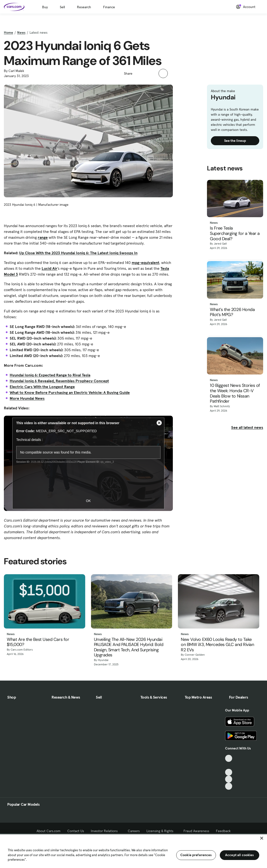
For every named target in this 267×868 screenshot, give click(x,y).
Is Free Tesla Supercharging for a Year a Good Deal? (235, 234)
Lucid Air (50, 268)
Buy (45, 7)
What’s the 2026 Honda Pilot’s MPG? (232, 312)
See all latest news (247, 427)
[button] (139, 73)
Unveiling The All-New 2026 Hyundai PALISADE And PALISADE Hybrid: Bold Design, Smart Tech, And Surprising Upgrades (129, 647)
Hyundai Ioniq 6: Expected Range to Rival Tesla (50, 375)
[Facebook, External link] (229, 765)
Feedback (223, 831)
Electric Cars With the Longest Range (42, 387)
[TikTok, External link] (229, 758)
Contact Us (76, 831)
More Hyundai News (27, 398)
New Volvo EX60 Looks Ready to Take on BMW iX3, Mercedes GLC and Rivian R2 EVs (217, 645)
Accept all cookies (240, 855)
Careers (134, 831)
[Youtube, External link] (229, 772)
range (43, 237)
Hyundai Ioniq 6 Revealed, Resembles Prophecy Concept (59, 381)
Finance (109, 7)
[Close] (262, 838)
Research (84, 7)
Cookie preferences (196, 855)
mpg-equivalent (145, 263)
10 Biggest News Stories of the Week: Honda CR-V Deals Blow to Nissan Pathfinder (235, 393)
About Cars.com (49, 831)
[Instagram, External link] (229, 779)
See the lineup (235, 141)
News (21, 32)
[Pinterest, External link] (229, 786)
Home (8, 32)
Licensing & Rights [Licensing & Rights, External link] (162, 831)
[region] (133, 851)
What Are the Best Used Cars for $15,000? (38, 642)
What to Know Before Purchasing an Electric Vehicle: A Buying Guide (70, 392)
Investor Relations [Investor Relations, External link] (106, 831)
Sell (62, 7)
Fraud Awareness (196, 831)
